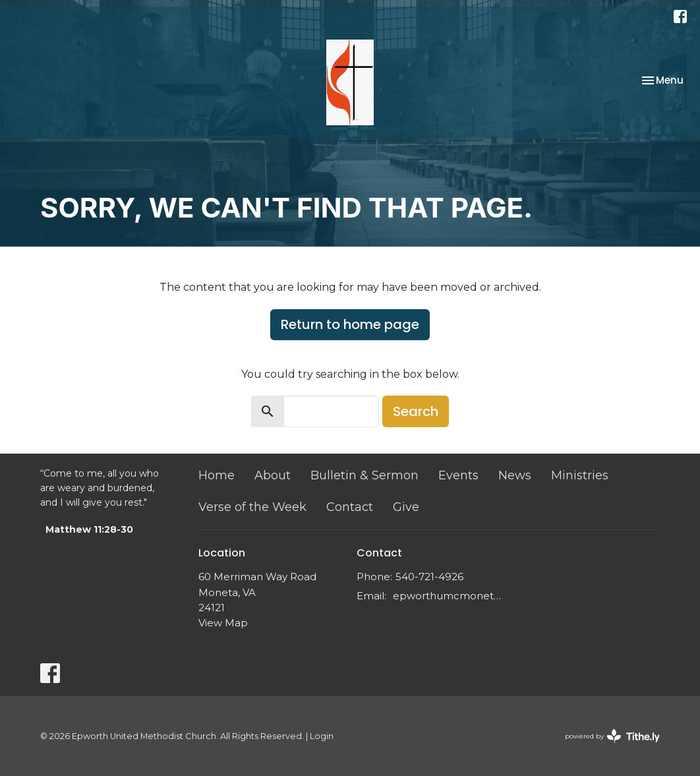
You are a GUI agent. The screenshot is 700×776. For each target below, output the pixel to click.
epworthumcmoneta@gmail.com (447, 596)
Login (322, 736)
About (273, 475)
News (515, 475)
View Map (223, 623)
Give (406, 507)
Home (217, 475)
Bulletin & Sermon (365, 475)
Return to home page (350, 324)
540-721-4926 (429, 577)
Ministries (580, 475)
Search (416, 411)
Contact (350, 507)
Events (458, 475)
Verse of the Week (252, 507)
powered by (612, 736)
